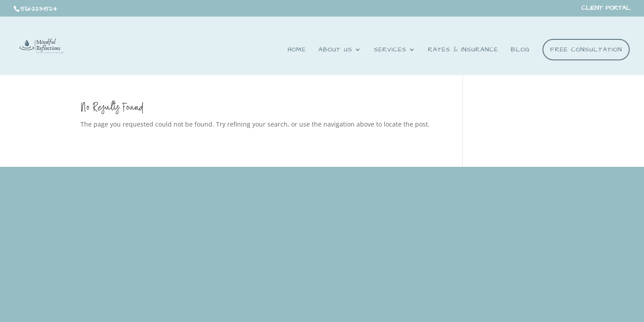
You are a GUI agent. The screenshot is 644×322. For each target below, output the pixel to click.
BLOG (520, 50)
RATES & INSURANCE (463, 50)
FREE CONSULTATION (586, 50)
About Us (335, 50)
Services (390, 50)
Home (297, 50)
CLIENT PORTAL (606, 9)
